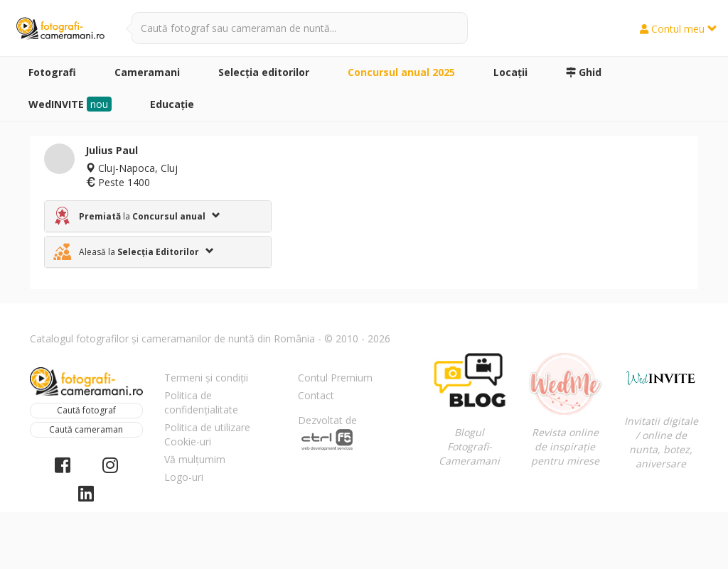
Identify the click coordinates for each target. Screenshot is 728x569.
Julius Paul (112, 150)
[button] (158, 216)
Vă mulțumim (195, 459)
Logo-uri (184, 477)
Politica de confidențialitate (201, 402)
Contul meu (679, 29)
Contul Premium (335, 378)
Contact (316, 395)
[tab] (158, 216)
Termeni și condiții (206, 378)
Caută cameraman (86, 429)
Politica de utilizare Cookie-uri (207, 434)
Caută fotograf (86, 410)
